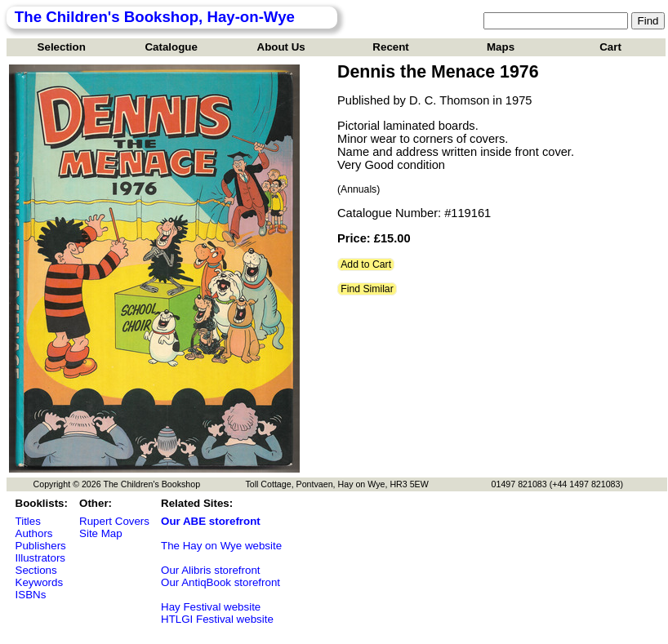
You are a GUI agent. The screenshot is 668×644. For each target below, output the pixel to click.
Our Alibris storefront (210, 570)
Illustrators (40, 558)
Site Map (101, 533)
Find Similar (367, 289)
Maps (501, 47)
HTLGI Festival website (217, 619)
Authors (34, 533)
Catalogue (171, 47)
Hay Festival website (211, 607)
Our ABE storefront (211, 521)
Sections (36, 570)
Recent (390, 47)
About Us (281, 47)
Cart (610, 47)
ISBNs (31, 595)
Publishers (41, 546)
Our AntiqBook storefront (220, 582)
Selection (62, 47)
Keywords (40, 582)
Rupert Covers (114, 521)
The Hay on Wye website (221, 546)
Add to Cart (366, 264)
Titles (28, 521)
